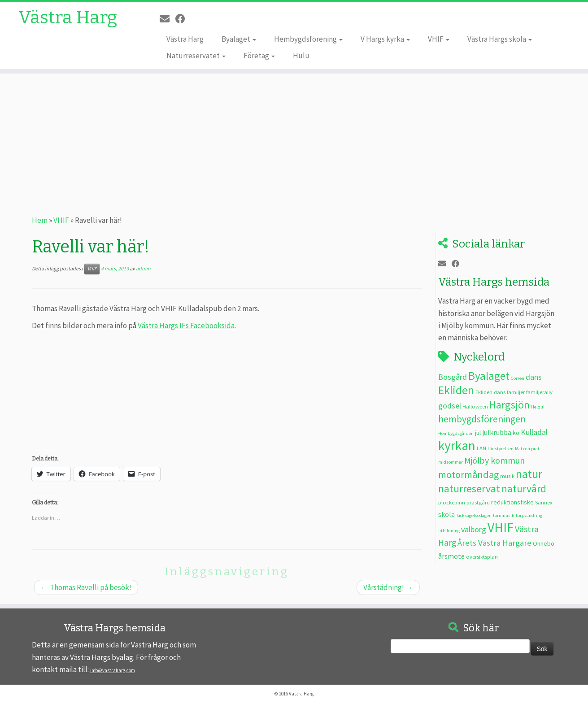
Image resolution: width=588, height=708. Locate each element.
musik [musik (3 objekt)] (507, 476)
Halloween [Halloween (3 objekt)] (475, 406)
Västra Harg (68, 18)
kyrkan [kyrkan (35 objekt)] (457, 445)
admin (143, 268)
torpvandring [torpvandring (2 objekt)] (529, 515)
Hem (40, 220)
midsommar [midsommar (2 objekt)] (451, 462)
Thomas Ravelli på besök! (86, 587)
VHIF (439, 39)
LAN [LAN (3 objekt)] (481, 448)
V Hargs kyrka (385, 39)
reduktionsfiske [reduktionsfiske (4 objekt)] (512, 502)
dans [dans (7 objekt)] (534, 377)
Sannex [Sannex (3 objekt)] (544, 502)
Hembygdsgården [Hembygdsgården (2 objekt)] (456, 433)
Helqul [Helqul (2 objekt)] (538, 407)
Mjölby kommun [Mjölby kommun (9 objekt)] (494, 460)
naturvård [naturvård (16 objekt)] (524, 489)
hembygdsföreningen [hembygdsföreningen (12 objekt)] (482, 419)
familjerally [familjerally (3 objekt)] (539, 392)
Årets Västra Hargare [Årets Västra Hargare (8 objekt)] (494, 543)
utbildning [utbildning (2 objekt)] (449, 531)
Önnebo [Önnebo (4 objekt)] (544, 543)
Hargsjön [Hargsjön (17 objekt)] (510, 405)
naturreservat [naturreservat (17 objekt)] (469, 489)
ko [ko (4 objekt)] (516, 433)
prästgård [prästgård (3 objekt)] (478, 502)
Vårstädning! (388, 587)
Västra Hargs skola (500, 39)
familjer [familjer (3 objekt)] (516, 392)
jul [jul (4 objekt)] (478, 433)
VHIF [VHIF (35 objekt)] (501, 528)
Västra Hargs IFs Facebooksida (186, 326)
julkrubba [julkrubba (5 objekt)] (497, 432)
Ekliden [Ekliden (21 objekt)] (456, 390)
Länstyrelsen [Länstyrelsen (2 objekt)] (501, 449)
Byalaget (239, 39)
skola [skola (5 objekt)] (446, 514)
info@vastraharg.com (113, 670)
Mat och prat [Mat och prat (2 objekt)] (527, 449)
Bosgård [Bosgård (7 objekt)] (453, 377)
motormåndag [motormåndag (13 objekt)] (468, 474)
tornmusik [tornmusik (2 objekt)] (504, 515)
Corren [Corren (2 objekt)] (518, 378)
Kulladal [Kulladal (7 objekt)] (534, 432)
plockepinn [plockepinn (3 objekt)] (452, 502)
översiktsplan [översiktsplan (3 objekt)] (482, 556)
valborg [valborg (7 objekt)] (474, 529)
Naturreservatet (196, 56)
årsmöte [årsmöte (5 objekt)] (451, 556)
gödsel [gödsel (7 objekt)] (450, 406)
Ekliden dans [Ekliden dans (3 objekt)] (490, 392)
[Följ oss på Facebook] (183, 19)
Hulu (301, 56)
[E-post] (168, 19)
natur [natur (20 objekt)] (529, 474)
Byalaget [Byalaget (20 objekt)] (489, 376)
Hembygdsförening (308, 39)
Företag (259, 56)
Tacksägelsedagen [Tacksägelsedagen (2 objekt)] (474, 515)
